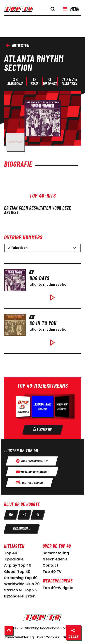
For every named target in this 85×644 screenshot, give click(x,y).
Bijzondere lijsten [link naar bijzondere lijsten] (20, 596)
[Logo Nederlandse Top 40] (42, 618)
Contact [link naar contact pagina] (50, 565)
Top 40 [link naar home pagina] (11, 553)
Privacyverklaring (19, 637)
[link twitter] (38, 515)
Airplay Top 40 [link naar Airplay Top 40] (18, 565)
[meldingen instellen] (22, 528)
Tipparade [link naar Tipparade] (14, 559)
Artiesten (18, 45)
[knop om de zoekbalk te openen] (53, 9)
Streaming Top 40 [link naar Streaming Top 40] (21, 578)
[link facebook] (11, 515)
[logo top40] (21, 11)
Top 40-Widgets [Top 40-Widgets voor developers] (58, 588)
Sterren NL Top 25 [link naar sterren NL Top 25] (20, 590)
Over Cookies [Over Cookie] (48, 637)
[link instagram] (24, 515)
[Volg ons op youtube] (32, 472)
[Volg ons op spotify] (32, 461)
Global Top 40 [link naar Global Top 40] (17, 572)
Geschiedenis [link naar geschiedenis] (55, 559)
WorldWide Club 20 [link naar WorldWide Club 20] (22, 584)
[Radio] (42, 408)
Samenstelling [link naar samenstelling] (56, 553)
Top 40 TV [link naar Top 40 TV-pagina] (52, 572)
